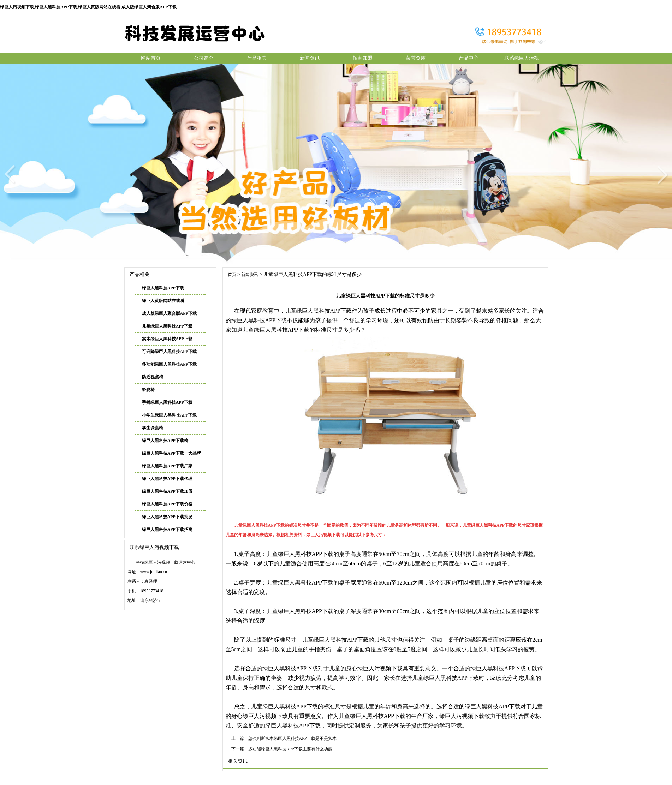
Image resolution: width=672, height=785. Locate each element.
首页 (232, 275)
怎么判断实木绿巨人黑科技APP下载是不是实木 (292, 738)
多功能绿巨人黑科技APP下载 (169, 364)
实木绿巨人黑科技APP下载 (167, 339)
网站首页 (151, 58)
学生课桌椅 (153, 428)
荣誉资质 (416, 58)
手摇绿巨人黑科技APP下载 (167, 402)
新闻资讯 (310, 58)
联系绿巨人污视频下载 (522, 59)
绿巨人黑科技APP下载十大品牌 (171, 453)
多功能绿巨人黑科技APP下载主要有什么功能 (290, 749)
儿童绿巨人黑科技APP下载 (167, 326)
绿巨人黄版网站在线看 (163, 301)
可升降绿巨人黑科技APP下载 (169, 352)
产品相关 (257, 58)
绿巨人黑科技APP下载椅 (165, 441)
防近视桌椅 (153, 377)
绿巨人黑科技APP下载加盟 (167, 491)
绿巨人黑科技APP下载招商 (167, 529)
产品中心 (469, 58)
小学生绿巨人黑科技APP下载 (169, 415)
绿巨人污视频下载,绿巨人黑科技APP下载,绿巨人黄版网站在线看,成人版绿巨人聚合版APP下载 (88, 7)
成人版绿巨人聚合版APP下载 (169, 313)
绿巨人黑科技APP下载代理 (167, 479)
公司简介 (204, 58)
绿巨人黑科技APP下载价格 (167, 504)
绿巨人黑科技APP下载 (163, 288)
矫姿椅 (148, 390)
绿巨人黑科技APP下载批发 (167, 517)
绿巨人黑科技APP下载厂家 (167, 466)
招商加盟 (363, 58)
